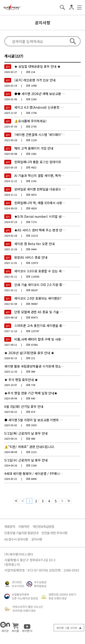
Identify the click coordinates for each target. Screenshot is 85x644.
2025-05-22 (11, 412)
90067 (32, 304)
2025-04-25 (11, 439)
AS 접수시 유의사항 (16, 539)
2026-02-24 (11, 85)
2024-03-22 (11, 479)
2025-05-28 (11, 140)
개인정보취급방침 (43, 526)
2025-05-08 (11, 154)
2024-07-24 (11, 222)
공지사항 (43, 23)
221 (30, 358)
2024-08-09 (11, 452)
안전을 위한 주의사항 (54, 533)
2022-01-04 (11, 304)
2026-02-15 (11, 358)
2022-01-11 (11, 276)
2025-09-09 (11, 398)
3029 (31, 425)
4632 (31, 167)
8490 (31, 479)
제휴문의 (10, 526)
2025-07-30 (11, 126)
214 (30, 72)
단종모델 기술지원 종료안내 (21, 533)
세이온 (5, 627)
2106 (31, 465)
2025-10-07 (11, 385)
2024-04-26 (11, 465)
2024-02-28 (11, 236)
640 (30, 398)
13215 (32, 236)
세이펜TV (27, 627)
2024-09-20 (11, 208)
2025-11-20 (11, 371)
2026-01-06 (11, 99)
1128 (31, 140)
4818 (31, 208)
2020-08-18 (11, 317)
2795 (31, 126)
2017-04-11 (11, 345)
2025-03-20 (11, 167)
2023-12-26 (11, 249)
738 (30, 385)
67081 (32, 345)
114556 (33, 276)
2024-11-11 (11, 195)
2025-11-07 (11, 113)
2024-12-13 (11, 181)
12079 (32, 263)
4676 (31, 195)
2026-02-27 (11, 72)
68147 (32, 290)
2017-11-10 (11, 331)
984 (30, 371)
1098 (31, 85)
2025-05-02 (11, 425)
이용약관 (24, 526)
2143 (31, 181)
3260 (31, 99)
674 (30, 412)
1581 (31, 154)
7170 (31, 222)
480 (30, 439)
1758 (31, 113)
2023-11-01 (11, 263)
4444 (31, 249)
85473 (32, 317)
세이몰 (15, 627)
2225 (31, 452)
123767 (33, 331)
